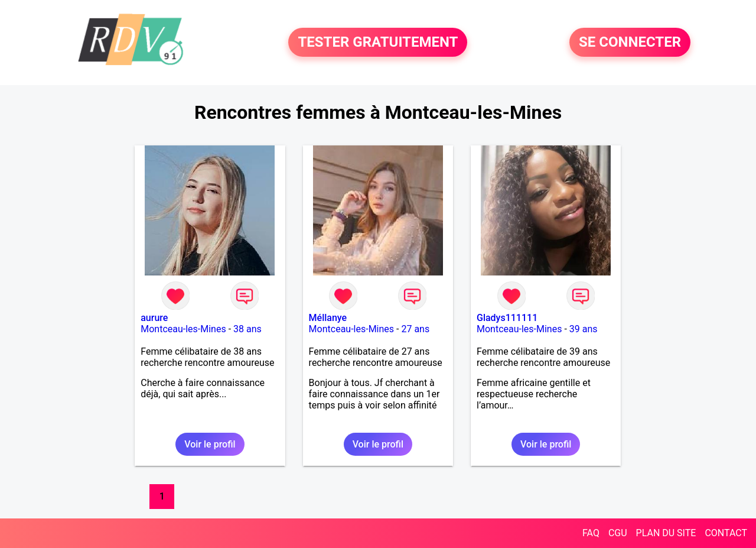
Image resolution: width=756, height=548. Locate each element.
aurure (154, 318)
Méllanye (328, 318)
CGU (618, 533)
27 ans (415, 329)
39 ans (584, 329)
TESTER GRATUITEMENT (378, 43)
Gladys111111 (507, 318)
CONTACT (726, 533)
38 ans (247, 329)
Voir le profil (210, 444)
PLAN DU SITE (666, 533)
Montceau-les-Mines (183, 329)
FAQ (591, 533)
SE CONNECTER (630, 43)
